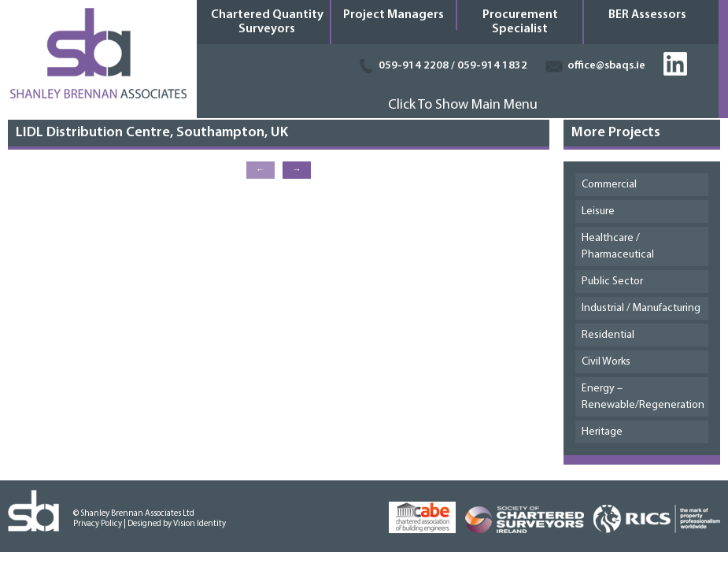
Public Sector (612, 282)
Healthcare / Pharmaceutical (618, 246)
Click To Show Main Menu (463, 105)
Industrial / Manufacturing (641, 308)
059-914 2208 (414, 66)
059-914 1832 (492, 66)
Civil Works (606, 362)
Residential (608, 335)
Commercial (609, 185)
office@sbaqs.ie (606, 66)
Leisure (598, 211)
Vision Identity (200, 524)
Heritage (602, 432)
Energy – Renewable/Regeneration (643, 397)
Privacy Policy (98, 524)
